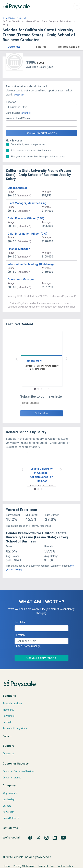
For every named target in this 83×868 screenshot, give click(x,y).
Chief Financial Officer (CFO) (26, 218)
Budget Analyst (17, 188)
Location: (11, 102)
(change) (26, 113)
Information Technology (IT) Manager (32, 264)
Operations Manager (21, 279)
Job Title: (20, 622)
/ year (41, 63)
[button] (14, 46)
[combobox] (41, 107)
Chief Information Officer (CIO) (27, 234)
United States (9, 18)
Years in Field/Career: (19, 118)
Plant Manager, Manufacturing (27, 203)
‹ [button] (17, 358)
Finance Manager (19, 249)
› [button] (67, 358)
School (23, 18)
